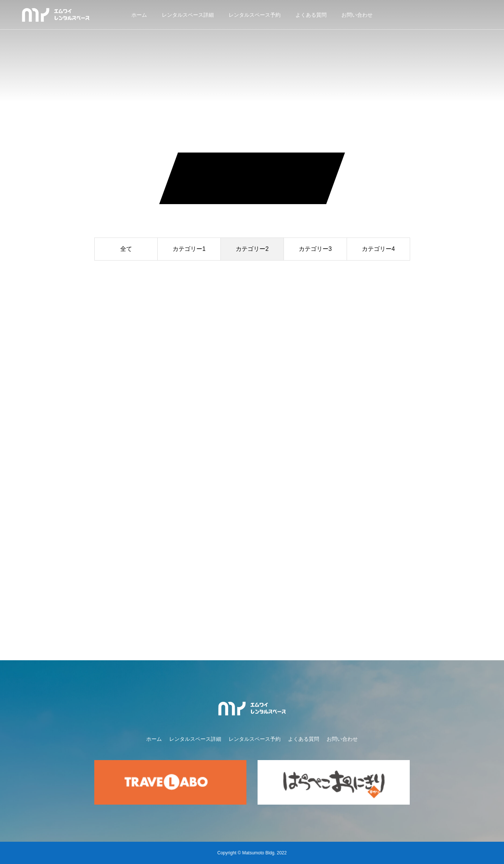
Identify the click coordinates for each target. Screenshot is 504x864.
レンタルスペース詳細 (188, 15)
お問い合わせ (357, 15)
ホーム (139, 15)
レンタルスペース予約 (255, 15)
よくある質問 (311, 15)
